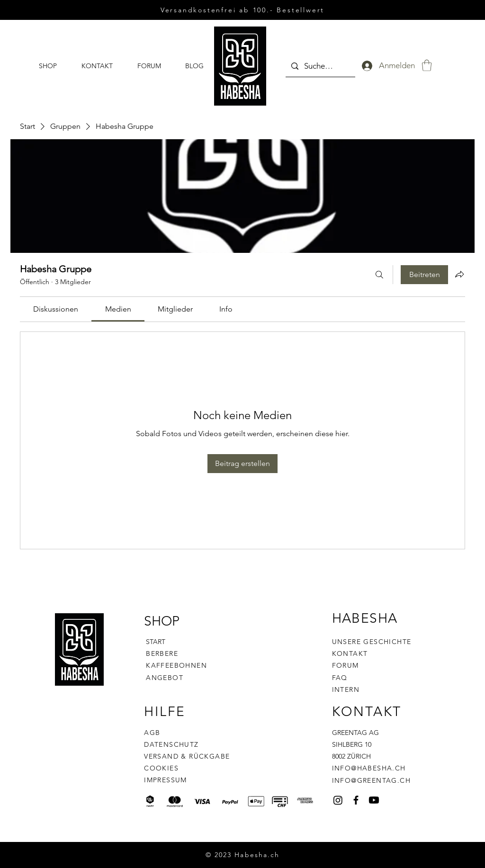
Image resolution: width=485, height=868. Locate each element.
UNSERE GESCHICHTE (372, 642)
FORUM (346, 665)
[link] (56, 309)
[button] (427, 65)
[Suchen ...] (320, 66)
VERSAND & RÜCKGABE (187, 756)
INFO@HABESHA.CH (369, 768)
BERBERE (162, 653)
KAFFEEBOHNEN (176, 665)
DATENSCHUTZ (171, 744)
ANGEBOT (165, 678)
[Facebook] (356, 800)
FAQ (340, 678)
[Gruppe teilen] (459, 274)
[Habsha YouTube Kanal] (374, 800)
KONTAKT (350, 653)
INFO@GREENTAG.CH (371, 780)
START (156, 642)
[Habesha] (338, 800)
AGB (152, 733)
